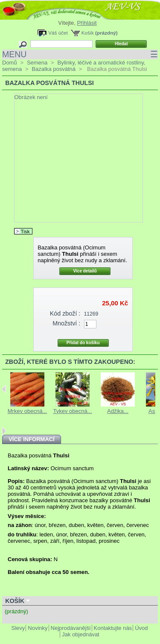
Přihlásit (87, 23)
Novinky (38, 628)
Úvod (141, 628)
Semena (37, 63)
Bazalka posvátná (54, 69)
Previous (4, 389)
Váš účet (58, 33)
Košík (88, 33)
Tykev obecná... (72, 411)
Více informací (32, 439)
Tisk (25, 231)
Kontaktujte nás (113, 628)
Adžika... (118, 411)
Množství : (66, 323)
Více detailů (85, 271)
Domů (10, 63)
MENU (80, 54)
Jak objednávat (80, 634)
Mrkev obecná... (28, 411)
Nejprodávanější (71, 628)
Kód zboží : (65, 313)
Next (4, 431)
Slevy (18, 628)
